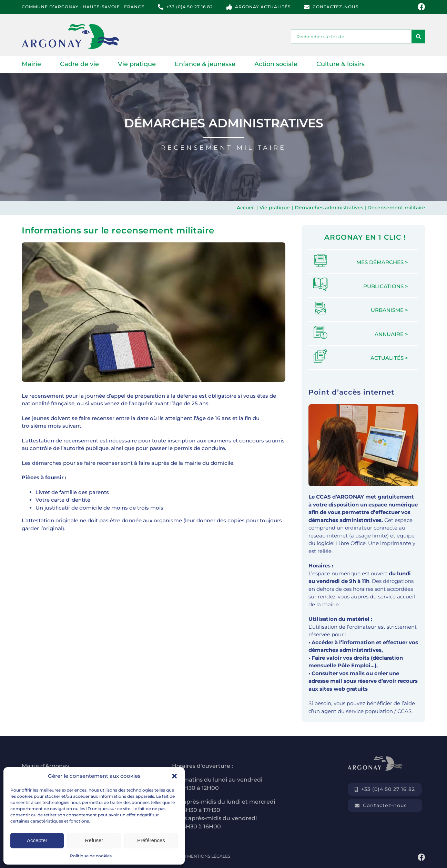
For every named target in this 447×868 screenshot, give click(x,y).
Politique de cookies (91, 856)
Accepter (37, 840)
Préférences (151, 840)
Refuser (94, 840)
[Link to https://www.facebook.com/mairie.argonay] (421, 7)
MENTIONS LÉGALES (209, 856)
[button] (174, 776)
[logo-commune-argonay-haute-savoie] (79, 27)
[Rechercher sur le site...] (351, 36)
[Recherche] (418, 36)
